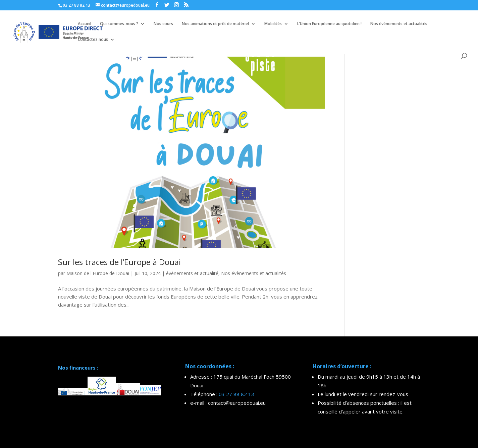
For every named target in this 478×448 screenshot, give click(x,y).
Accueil (85, 24)
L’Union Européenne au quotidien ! (329, 24)
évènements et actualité (192, 273)
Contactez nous (93, 40)
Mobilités (273, 24)
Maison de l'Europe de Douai (98, 273)
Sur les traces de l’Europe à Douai (119, 262)
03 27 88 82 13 (236, 394)
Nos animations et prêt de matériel (215, 24)
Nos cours (163, 24)
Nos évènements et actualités (399, 24)
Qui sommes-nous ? (119, 24)
